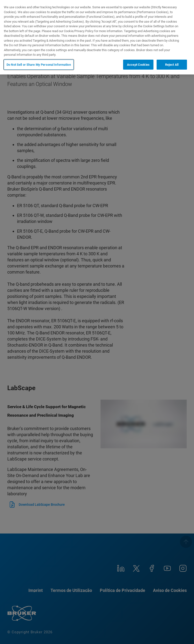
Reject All (172, 65)
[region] (97, 37)
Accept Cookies (138, 65)
